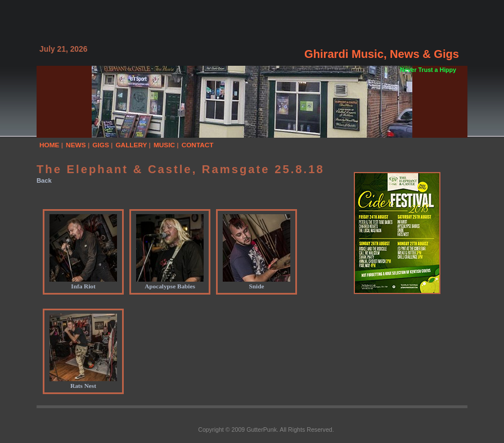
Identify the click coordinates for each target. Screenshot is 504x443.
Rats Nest (83, 382)
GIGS (101, 145)
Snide (256, 283)
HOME (49, 145)
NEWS (76, 145)
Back (44, 180)
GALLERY (131, 145)
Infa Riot (83, 283)
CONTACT (198, 145)
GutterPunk (262, 430)
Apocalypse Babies (170, 283)
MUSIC (164, 145)
